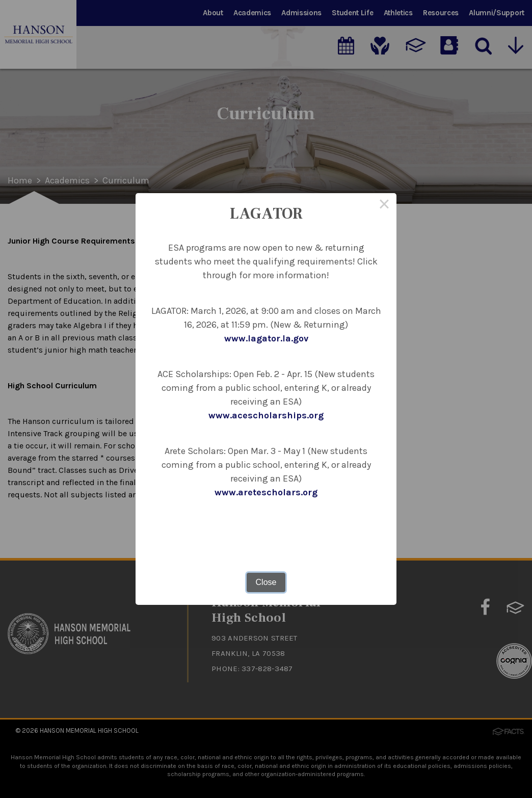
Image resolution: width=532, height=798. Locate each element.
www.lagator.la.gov (266, 338)
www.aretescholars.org (266, 492)
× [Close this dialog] (384, 205)
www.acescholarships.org (266, 415)
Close (266, 582)
